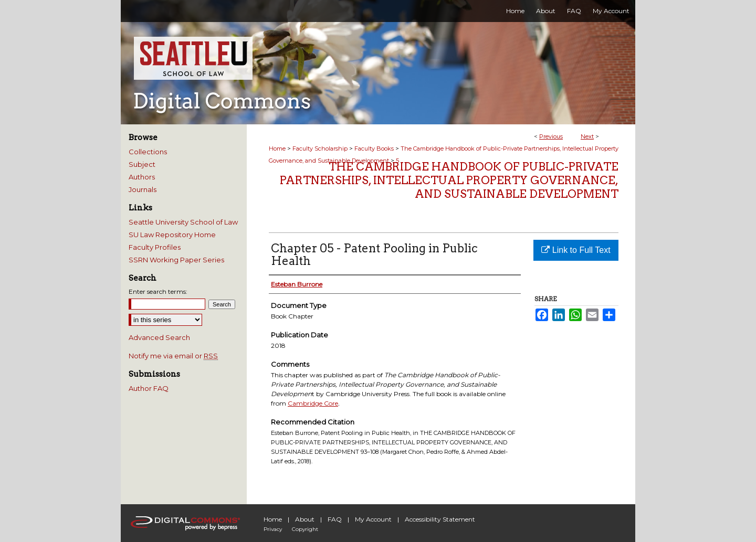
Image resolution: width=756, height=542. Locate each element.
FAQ (335, 519)
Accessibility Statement (440, 519)
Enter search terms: (158, 291)
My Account (373, 519)
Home (277, 148)
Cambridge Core (313, 403)
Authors (142, 177)
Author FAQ (149, 388)
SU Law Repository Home (172, 235)
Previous (551, 136)
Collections (148, 152)
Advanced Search (159, 337)
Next (587, 136)
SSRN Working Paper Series (176, 260)
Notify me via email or (173, 356)
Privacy (273, 529)
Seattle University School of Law (183, 222)
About (305, 519)
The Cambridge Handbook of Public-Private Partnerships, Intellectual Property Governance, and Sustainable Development (449, 180)
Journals (143, 189)
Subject (142, 164)
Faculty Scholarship (320, 148)
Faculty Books (374, 148)
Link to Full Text (576, 250)
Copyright (305, 529)
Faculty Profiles (155, 247)
